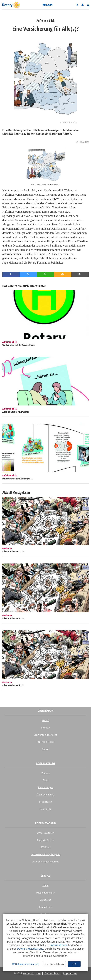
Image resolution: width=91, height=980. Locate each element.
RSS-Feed (45, 847)
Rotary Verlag (46, 763)
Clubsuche (45, 900)
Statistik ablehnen (54, 964)
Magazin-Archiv (45, 840)
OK (74, 964)
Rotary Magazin (46, 823)
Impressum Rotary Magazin (45, 854)
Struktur (46, 728)
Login (46, 885)
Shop (45, 780)
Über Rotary (46, 711)
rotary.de (29, 973)
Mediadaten (46, 802)
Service (45, 876)
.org (38, 973)
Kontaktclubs (45, 907)
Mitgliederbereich (45, 893)
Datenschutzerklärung (30, 949)
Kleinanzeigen (45, 787)
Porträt (46, 720)
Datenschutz (52, 973)
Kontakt (45, 773)
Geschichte (45, 809)
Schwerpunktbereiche (45, 735)
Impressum (70, 973)
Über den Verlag (45, 795)
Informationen (59, 945)
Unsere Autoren (45, 833)
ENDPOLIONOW (46, 742)
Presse (45, 749)
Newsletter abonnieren (45, 862)
